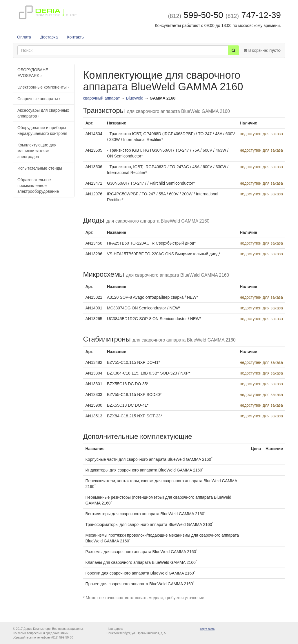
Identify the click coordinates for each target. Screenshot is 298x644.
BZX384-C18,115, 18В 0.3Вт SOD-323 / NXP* (149, 373)
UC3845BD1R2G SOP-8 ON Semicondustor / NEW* (154, 319)
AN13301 (94, 384)
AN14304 (94, 134)
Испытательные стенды (40, 168)
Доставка (49, 37)
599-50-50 (196, 15)
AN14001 (94, 308)
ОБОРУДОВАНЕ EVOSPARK (33, 73)
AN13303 (94, 395)
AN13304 (94, 373)
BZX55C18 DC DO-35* (128, 384)
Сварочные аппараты (39, 99)
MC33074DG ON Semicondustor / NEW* (144, 308)
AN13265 (94, 319)
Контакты (76, 37)
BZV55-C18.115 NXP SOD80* (134, 395)
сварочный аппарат (102, 98)
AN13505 (94, 150)
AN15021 (94, 297)
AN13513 (94, 416)
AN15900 (94, 405)
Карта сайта (208, 629)
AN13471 (94, 183)
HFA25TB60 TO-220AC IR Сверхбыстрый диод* (151, 243)
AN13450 (94, 243)
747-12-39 (253, 15)
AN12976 (94, 194)
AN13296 (94, 254)
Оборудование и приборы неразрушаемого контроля (42, 131)
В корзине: (262, 50)
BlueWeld (135, 98)
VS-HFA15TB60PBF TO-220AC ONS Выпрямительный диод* (164, 254)
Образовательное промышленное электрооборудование (38, 186)
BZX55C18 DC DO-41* (128, 405)
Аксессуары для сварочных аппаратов (43, 113)
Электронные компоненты (43, 87)
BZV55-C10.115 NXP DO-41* (133, 362)
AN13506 (94, 167)
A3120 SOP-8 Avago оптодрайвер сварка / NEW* (152, 297)
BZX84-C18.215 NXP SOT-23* (135, 416)
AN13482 (94, 362)
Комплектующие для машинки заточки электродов (37, 151)
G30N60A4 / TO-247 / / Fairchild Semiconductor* (151, 183)
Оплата (24, 37)
